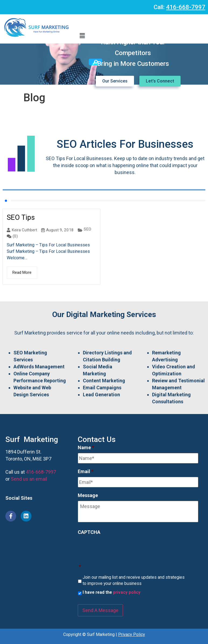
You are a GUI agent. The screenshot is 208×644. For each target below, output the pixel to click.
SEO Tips (21, 217)
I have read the (112, 592)
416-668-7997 (186, 7)
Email (86, 471)
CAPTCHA (89, 532)
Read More (22, 272)
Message (88, 495)
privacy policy (127, 592)
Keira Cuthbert (24, 230)
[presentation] (119, 548)
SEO (87, 229)
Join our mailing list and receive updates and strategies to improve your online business (134, 580)
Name (86, 447)
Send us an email (29, 479)
